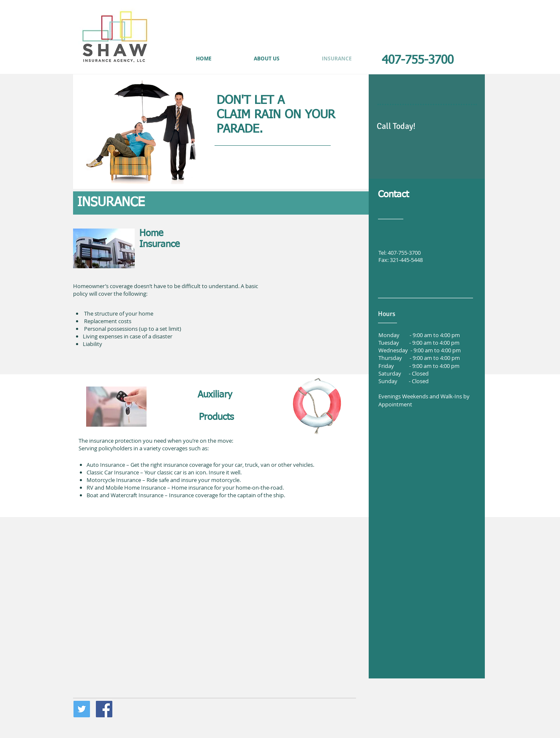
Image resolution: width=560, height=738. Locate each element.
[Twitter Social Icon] (82, 709)
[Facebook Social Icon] (104, 709)
